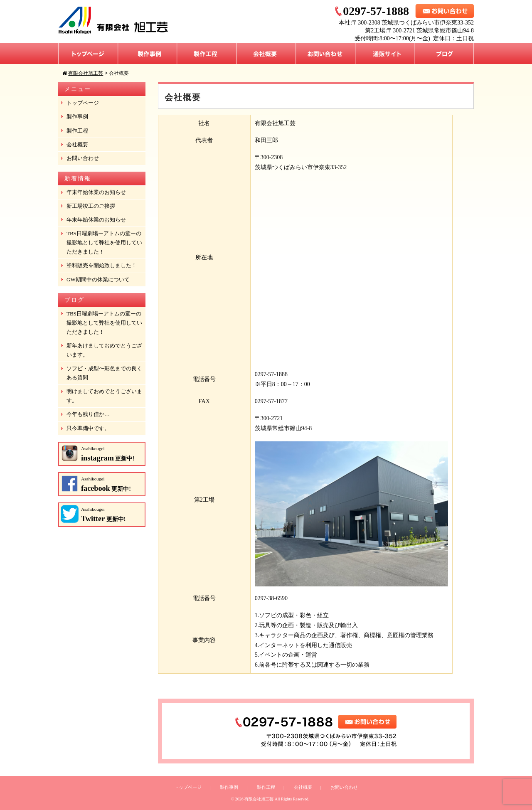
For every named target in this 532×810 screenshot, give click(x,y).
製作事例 (148, 54)
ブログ (444, 54)
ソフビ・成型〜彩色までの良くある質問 (104, 373)
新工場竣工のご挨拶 (91, 206)
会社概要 (266, 54)
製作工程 (207, 54)
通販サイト (385, 54)
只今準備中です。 (88, 428)
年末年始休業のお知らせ (96, 192)
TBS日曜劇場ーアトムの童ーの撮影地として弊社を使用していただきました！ (104, 243)
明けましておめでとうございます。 (104, 396)
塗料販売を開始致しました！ (102, 265)
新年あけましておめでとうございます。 (104, 350)
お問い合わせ (326, 54)
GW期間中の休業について (98, 279)
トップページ (88, 54)
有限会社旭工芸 (259, 799)
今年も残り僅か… (88, 414)
